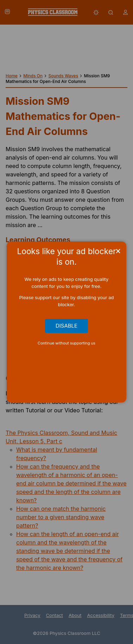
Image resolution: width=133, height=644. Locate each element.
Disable (66, 326)
